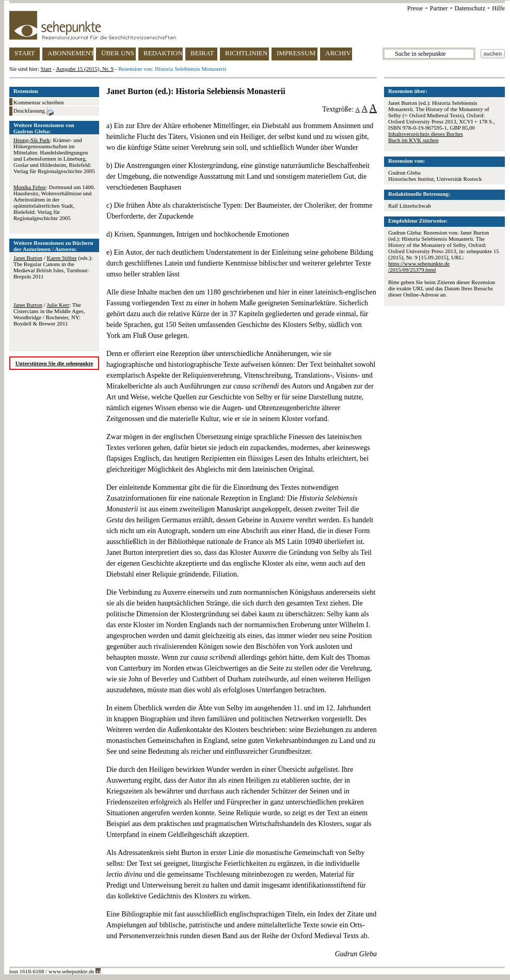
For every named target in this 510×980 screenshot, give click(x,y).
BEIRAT (202, 53)
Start (46, 69)
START (25, 53)
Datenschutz (470, 8)
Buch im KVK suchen (413, 140)
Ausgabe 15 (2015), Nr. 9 (85, 69)
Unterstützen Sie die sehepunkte (54, 363)
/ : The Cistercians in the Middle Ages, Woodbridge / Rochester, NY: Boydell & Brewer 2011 (49, 314)
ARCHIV (338, 53)
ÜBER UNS (118, 53)
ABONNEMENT (70, 53)
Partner (439, 8)
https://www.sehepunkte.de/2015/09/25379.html (419, 267)
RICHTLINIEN (246, 53)
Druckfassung (34, 112)
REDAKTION (163, 53)
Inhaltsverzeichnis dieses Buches (426, 134)
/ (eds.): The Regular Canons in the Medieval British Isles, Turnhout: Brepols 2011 (53, 267)
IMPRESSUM (296, 53)
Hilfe (498, 8)
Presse (415, 8)
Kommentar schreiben (38, 102)
